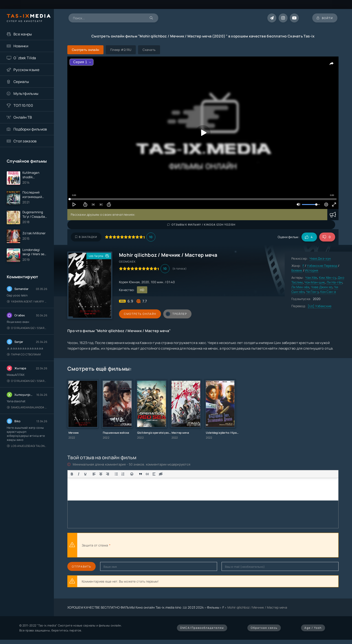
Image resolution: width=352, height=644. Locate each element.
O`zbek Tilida (25, 58)
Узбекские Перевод (322, 266)
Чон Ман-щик (315, 282)
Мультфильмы (26, 94)
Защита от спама (95, 545)
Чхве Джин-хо (322, 287)
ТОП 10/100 (23, 105)
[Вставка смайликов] (132, 474)
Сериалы (21, 82)
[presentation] (161, 545)
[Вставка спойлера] (154, 474)
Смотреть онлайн (140, 314)
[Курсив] (79, 474)
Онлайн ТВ (23, 117)
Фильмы (213, 607)
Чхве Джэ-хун (320, 258)
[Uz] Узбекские (320, 306)
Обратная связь (264, 628)
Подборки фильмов (30, 129)
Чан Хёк (311, 277)
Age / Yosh (313, 628)
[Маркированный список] (116, 474)
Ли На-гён (335, 282)
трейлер (176, 314)
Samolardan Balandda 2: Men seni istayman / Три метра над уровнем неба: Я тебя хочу (27, 408)
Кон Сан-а (328, 292)
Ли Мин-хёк (300, 287)
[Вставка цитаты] (141, 474)
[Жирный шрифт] (72, 474)
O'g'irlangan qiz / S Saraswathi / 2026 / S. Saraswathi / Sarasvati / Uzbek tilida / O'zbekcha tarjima (27, 328)
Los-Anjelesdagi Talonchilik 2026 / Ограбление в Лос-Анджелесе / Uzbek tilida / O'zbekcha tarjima (27, 446)
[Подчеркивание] (85, 474)
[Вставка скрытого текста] (161, 474)
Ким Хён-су (328, 277)
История (312, 270)
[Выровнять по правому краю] (108, 474)
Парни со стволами (24, 355)
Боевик (297, 270)
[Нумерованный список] (123, 474)
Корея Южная (129, 282)
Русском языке (26, 70)
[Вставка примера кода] (147, 474)
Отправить (81, 567)
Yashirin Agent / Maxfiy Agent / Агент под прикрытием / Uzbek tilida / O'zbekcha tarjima (27, 302)
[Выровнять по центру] (101, 474)
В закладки (86, 237)
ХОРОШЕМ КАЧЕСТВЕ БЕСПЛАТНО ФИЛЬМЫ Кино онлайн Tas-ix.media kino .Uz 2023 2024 (136, 607)
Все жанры (23, 34)
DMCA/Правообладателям (202, 628)
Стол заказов (25, 141)
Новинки (21, 46)
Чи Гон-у (312, 292)
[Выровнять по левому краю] (94, 474)
